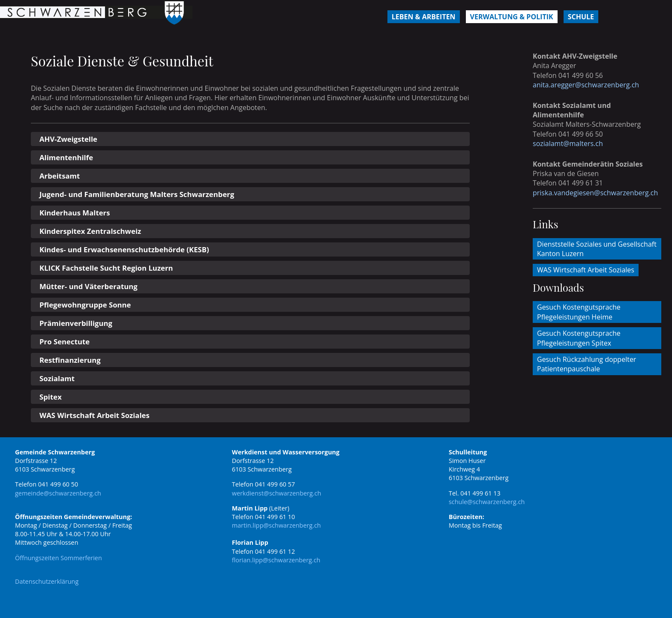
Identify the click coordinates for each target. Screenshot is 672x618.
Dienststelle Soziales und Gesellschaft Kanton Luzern (597, 249)
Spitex (51, 397)
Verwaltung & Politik (512, 17)
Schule (581, 17)
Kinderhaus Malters (75, 213)
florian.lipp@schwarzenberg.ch (276, 560)
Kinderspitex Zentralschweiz (90, 231)
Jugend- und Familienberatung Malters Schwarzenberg (137, 194)
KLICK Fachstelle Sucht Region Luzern (106, 268)
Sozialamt (57, 378)
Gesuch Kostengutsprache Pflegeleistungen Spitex (579, 338)
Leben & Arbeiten (424, 17)
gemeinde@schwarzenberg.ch (58, 493)
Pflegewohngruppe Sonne (85, 305)
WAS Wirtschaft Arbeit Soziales (94, 415)
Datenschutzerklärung (47, 581)
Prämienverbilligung (76, 323)
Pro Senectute (64, 342)
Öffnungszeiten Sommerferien (58, 558)
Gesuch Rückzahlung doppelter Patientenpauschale (586, 364)
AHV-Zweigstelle (68, 139)
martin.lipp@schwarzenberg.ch (276, 525)
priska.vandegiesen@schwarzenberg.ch (595, 193)
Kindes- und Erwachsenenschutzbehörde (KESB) (124, 249)
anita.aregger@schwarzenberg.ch (586, 85)
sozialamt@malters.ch (568, 143)
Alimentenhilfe (66, 157)
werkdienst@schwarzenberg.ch (276, 493)
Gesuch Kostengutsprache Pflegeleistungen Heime (579, 312)
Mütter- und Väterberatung (88, 286)
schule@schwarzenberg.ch (487, 502)
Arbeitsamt (60, 176)
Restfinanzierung (70, 360)
